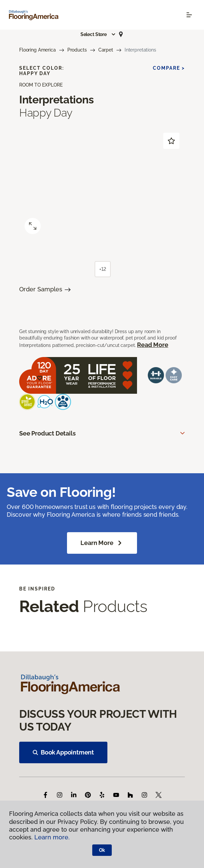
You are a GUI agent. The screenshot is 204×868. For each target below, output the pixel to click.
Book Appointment (63, 752)
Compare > (169, 68)
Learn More (102, 543)
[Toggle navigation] (189, 15)
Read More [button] (152, 345)
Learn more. (52, 837)
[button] (98, 34)
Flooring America (38, 50)
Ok (102, 850)
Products (77, 50)
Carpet (106, 50)
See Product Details (47, 433)
